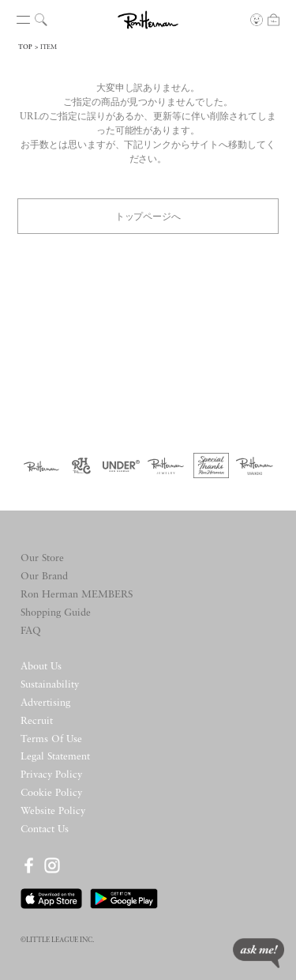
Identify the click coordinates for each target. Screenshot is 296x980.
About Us (41, 667)
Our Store (42, 558)
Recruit (37, 721)
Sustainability (50, 685)
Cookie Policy (51, 793)
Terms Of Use (51, 739)
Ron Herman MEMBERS (77, 595)
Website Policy (53, 811)
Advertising (45, 703)
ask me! (259, 953)
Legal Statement (55, 757)
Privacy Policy (51, 775)
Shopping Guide (56, 613)
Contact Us (45, 829)
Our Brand (44, 577)
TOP (25, 47)
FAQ (31, 631)
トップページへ (148, 215)
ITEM (49, 47)
